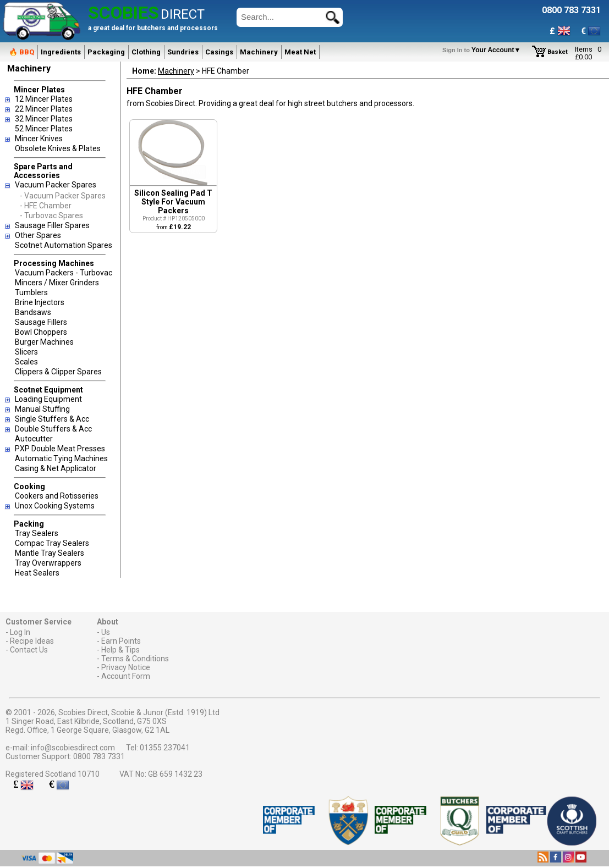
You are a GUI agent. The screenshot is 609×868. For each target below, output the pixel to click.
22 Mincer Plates (44, 109)
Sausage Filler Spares (52, 225)
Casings (219, 52)
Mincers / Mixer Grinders (57, 283)
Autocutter (34, 439)
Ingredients (61, 52)
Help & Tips (120, 650)
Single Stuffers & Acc (52, 419)
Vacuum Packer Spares (56, 185)
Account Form (126, 676)
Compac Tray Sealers (52, 543)
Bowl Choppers (41, 332)
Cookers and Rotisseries (57, 496)
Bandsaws (33, 312)
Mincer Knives (39, 139)
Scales (26, 362)
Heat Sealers (37, 573)
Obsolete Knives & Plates (58, 148)
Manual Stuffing (42, 409)
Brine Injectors (40, 302)
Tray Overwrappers (48, 563)
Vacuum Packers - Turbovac (64, 273)
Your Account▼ (483, 50)
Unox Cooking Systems (55, 506)
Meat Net (300, 52)
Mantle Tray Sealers (50, 553)
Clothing (146, 52)
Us (106, 632)
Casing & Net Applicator (56, 468)
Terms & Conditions (135, 659)
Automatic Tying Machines (61, 458)
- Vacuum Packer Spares (63, 196)
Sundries (183, 52)
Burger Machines (44, 342)
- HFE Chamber (46, 206)
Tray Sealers (37, 533)
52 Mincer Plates (44, 129)
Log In (20, 632)
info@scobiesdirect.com (73, 748)
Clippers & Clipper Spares (58, 372)
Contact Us (29, 650)
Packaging (106, 52)
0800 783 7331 (99, 756)
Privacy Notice (126, 667)
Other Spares (38, 235)
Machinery (259, 52)
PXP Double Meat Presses (60, 449)
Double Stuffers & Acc (53, 429)
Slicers (26, 352)
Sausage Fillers (41, 322)
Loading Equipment (48, 399)
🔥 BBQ (21, 52)
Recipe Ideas (32, 641)
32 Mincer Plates (44, 119)
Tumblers (31, 292)
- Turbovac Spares (51, 215)
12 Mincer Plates (44, 99)
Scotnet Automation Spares (64, 245)
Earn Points (121, 641)
